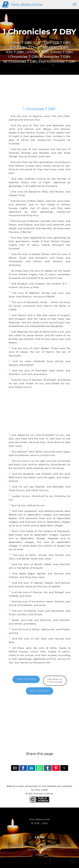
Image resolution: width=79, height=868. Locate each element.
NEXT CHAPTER (39, 691)
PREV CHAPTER (26, 679)
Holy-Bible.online (27, 5)
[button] (15, 768)
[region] (40, 93)
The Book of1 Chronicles (55, 681)
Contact (40, 855)
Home (39, 844)
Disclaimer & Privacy (39, 850)
